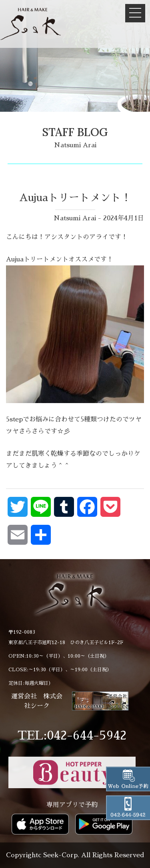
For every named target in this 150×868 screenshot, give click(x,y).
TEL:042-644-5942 (72, 736)
